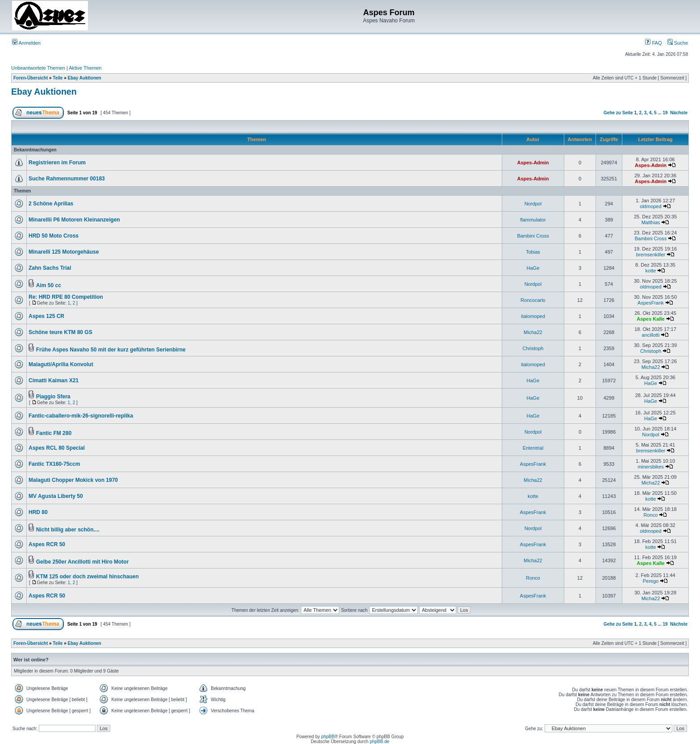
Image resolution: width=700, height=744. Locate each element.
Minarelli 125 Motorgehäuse (64, 252)
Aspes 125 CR (46, 316)
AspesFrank (651, 303)
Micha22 (533, 332)
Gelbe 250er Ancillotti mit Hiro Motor (83, 562)
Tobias (533, 252)
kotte (651, 271)
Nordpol (533, 204)
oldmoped (650, 206)
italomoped (533, 316)
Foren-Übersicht (31, 78)
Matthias (651, 222)
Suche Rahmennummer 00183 (67, 179)
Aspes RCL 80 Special (57, 448)
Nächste (679, 113)
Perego (651, 581)
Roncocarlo (533, 300)
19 (665, 113)
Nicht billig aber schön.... (68, 530)
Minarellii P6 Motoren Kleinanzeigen (74, 220)
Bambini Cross (533, 236)
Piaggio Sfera (53, 397)
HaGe (533, 268)
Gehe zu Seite (618, 113)
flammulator (533, 220)
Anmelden (26, 43)
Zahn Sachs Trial (50, 268)
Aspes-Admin (533, 163)
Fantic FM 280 (54, 433)
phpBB (328, 737)
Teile (58, 78)
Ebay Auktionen (85, 78)
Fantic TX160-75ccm (54, 464)
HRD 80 (38, 512)
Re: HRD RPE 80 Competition (66, 297)
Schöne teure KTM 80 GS (60, 332)
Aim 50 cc (49, 285)
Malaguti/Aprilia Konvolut (61, 364)
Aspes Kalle (650, 319)
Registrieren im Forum (57, 163)
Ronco (651, 515)
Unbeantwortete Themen (38, 68)
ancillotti (651, 335)
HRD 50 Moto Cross (54, 236)
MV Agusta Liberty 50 (56, 496)
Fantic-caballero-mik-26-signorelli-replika (81, 416)
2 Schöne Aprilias (51, 204)
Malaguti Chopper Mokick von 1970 (73, 480)
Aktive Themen (85, 68)
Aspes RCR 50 (47, 544)
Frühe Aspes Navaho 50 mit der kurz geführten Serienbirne (111, 350)
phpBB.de (379, 742)
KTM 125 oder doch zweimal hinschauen (87, 577)
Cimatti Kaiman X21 (54, 380)
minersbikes (651, 467)
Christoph (533, 348)
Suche (678, 43)
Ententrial (533, 448)
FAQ (653, 43)
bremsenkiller (651, 255)
